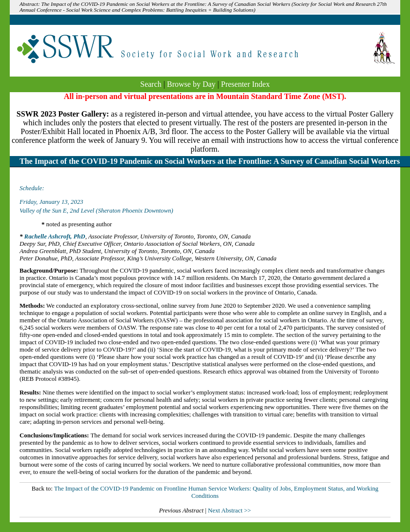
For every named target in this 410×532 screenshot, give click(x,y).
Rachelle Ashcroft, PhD (55, 236)
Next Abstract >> (229, 511)
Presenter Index (246, 84)
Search (151, 84)
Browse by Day (191, 84)
